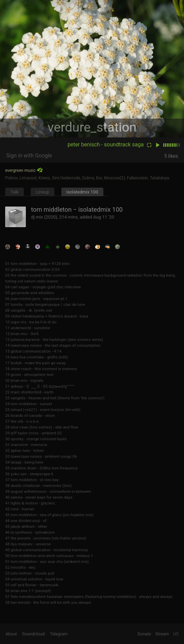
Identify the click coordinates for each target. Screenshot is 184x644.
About (11, 634)
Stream (162, 634)
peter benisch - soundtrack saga (106, 145)
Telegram (59, 634)
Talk (14, 192)
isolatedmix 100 (82, 192)
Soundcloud (33, 634)
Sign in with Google (29, 156)
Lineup (43, 192)
